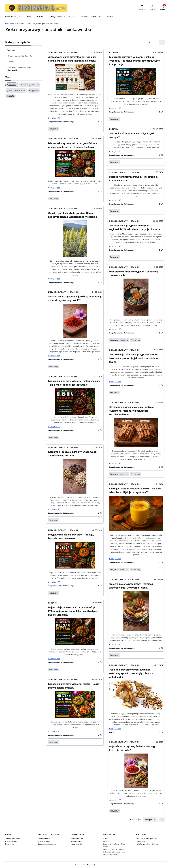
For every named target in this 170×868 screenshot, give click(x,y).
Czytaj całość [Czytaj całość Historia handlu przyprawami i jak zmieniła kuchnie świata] (115, 200)
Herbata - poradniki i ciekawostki (20, 56)
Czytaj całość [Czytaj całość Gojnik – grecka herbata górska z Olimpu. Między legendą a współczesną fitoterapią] (54, 279)
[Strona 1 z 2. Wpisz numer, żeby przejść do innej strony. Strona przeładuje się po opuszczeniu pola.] (153, 42)
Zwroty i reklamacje (13, 839)
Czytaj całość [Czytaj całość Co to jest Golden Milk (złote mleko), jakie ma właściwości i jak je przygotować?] (115, 559)
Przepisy (11, 62)
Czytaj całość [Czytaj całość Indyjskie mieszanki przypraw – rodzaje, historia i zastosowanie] (54, 582)
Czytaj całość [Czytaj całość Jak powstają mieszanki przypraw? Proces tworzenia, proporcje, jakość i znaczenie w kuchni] (115, 382)
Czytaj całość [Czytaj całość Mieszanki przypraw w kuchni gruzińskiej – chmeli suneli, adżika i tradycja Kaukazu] (54, 188)
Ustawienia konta (77, 841)
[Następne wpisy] (150, 820)
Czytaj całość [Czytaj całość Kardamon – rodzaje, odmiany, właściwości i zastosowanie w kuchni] (54, 509)
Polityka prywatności (111, 855)
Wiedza (22, 24)
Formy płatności (44, 839)
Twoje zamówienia (77, 839)
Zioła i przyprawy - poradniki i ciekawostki (19, 69)
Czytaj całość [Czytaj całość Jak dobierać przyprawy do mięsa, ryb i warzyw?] (115, 151)
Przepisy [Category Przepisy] (53, 603)
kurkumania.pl (11, 24)
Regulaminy (10, 844)
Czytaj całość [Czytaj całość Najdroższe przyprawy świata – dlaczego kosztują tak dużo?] (115, 800)
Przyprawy (54, 129)
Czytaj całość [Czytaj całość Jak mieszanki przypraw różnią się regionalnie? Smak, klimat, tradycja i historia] (115, 246)
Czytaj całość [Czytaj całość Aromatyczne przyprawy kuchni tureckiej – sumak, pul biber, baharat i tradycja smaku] (54, 118)
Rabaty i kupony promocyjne (114, 849)
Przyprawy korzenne (119, 340)
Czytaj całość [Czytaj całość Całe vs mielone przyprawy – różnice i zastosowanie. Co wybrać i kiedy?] (115, 644)
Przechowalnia (76, 844)
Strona (148, 42)
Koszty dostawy (44, 841)
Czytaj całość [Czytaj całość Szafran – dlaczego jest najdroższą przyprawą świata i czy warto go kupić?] (54, 356)
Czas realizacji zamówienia (48, 844)
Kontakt (106, 841)
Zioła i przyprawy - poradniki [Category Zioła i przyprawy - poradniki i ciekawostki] (63, 52)
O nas (105, 839)
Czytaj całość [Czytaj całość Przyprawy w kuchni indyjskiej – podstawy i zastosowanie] (115, 329)
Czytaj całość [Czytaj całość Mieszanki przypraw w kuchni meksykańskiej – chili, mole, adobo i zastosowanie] (54, 427)
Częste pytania (11, 841)
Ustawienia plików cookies (113, 852)
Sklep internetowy (84, 865)
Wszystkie (11, 50)
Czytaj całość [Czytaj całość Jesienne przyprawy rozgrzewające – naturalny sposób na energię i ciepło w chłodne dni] (115, 729)
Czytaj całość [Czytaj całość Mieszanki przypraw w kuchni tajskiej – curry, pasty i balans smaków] (54, 731)
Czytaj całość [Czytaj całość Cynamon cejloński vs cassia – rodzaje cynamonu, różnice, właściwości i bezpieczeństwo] (115, 463)
